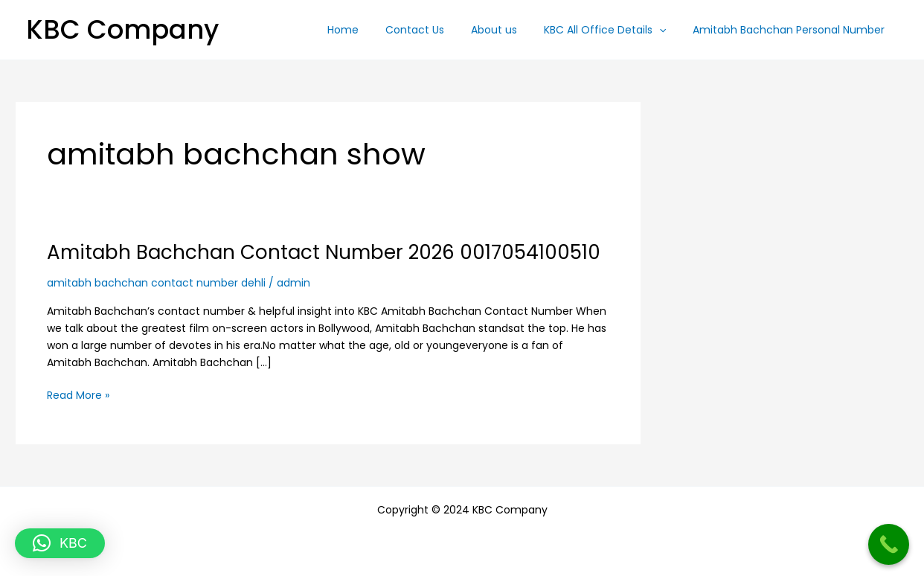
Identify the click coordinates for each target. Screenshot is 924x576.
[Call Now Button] (889, 544)
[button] (668, 30)
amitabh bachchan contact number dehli (156, 283)
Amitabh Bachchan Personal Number (792, 30)
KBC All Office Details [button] (614, 30)
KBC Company (122, 29)
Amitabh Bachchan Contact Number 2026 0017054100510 (324, 252)
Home (370, 30)
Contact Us (436, 30)
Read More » (78, 395)
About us (509, 30)
